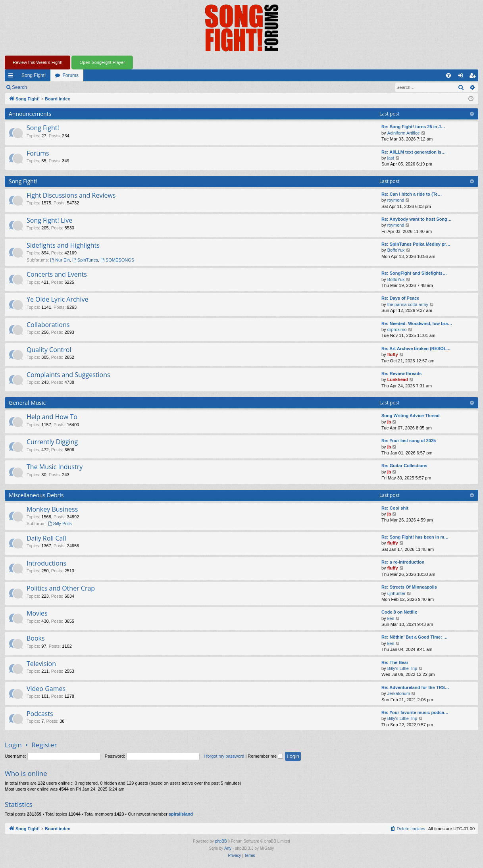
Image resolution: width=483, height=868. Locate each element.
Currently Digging (52, 442)
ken (391, 618)
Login (44, 87)
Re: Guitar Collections (404, 466)
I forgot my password (224, 756)
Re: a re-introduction (403, 562)
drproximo (397, 329)
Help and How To (52, 417)
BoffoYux (396, 250)
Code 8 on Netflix (399, 612)
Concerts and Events (57, 274)
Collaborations (48, 325)
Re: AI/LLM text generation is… (414, 152)
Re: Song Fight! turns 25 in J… (413, 127)
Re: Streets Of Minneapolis (409, 587)
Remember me (265, 756)
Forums (70, 75)
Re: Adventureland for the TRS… (415, 687)
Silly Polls (60, 523)
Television (41, 664)
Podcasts (40, 714)
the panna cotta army (408, 304)
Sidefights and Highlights (63, 245)
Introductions (46, 563)
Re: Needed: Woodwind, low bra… (417, 323)
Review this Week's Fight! (38, 62)
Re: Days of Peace (400, 298)
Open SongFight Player (102, 62)
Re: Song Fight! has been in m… (415, 537)
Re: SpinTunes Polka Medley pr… (416, 244)
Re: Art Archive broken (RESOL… (416, 348)
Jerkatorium (399, 693)
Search (19, 87)
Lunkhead (398, 379)
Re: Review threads (401, 373)
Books (36, 638)
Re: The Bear (395, 662)
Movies (37, 613)
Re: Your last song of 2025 (409, 441)
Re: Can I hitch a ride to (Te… (412, 194)
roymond (396, 200)
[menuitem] (448, 75)
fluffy (393, 354)
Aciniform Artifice (404, 133)
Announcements (30, 114)
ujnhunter (396, 593)
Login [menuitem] (462, 77)
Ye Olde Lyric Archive (57, 299)
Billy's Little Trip (402, 668)
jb (389, 422)
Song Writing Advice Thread (411, 416)
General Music (27, 403)
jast (391, 158)
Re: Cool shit (395, 508)
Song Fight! (34, 75)
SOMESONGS (117, 260)
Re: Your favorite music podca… (415, 712)
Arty (228, 848)
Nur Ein (60, 260)
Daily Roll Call (46, 538)
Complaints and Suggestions (68, 375)
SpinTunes (85, 260)
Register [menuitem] (474, 77)
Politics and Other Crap (61, 588)
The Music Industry (55, 467)
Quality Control (49, 350)
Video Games (46, 689)
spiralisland (181, 814)
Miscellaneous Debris (36, 495)
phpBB (221, 841)
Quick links (12, 77)
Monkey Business (52, 509)
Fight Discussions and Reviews (71, 195)
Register (71, 87)
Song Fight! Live (49, 220)
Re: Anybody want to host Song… (417, 219)
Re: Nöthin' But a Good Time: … (415, 637)
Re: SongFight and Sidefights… (414, 273)
